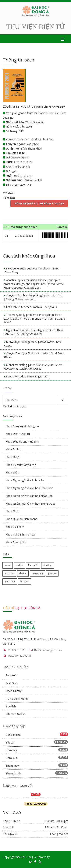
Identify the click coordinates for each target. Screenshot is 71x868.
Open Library (14, 691)
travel (8, 565)
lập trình (25, 581)
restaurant (37, 573)
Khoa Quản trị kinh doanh (21, 519)
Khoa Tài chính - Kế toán (21, 534)
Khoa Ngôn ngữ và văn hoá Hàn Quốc (29, 488)
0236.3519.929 (16, 650)
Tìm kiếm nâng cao (15, 406)
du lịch (19, 565)
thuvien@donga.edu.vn (48, 650)
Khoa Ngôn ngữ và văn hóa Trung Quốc (30, 504)
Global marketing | (33, 367)
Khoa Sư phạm (15, 527)
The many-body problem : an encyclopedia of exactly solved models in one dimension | (35, 319)
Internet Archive (16, 714)
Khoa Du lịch (14, 449)
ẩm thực (48, 565)
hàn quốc (33, 565)
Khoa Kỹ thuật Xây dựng (21, 465)
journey (52, 573)
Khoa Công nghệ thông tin (22, 426)
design (23, 573)
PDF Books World (17, 699)
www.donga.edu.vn (19, 656)
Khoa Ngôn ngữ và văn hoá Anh (26, 480)
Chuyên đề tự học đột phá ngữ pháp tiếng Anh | (33, 297)
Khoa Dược (13, 457)
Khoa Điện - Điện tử (18, 434)
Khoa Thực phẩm (16, 542)
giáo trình (10, 581)
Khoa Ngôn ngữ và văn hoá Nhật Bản (29, 496)
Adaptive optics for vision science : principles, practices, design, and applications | (34, 284)
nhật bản (9, 573)
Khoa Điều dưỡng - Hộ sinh (22, 441)
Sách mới (11, 675)
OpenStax (12, 683)
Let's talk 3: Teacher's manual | (31, 307)
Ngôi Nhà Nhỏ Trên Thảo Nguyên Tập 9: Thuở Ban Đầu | (33, 332)
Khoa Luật (12, 472)
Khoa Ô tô (12, 511)
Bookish (11, 706)
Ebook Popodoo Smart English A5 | (28, 376)
